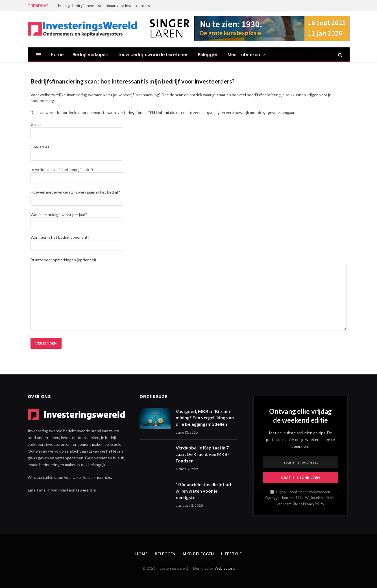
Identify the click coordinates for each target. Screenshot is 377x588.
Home (57, 55)
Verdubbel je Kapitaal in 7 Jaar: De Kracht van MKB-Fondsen (202, 454)
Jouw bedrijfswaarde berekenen (153, 55)
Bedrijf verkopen (91, 55)
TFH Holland (158, 112)
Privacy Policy (313, 504)
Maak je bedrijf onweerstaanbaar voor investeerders (104, 6)
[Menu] (38, 55)
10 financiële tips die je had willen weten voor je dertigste (203, 491)
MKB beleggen (198, 554)
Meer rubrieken (244, 55)
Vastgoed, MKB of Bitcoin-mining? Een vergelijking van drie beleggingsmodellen (205, 418)
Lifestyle (231, 554)
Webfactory (224, 568)
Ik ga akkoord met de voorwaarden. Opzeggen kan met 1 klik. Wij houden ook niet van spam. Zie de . (300, 498)
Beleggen (208, 55)
